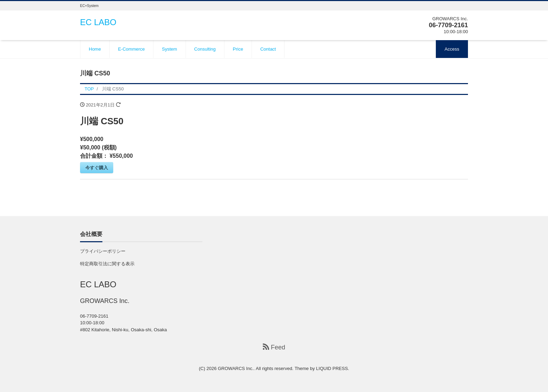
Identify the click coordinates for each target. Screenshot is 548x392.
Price (238, 49)
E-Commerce (132, 49)
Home (95, 49)
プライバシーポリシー (103, 251)
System (169, 49)
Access (452, 49)
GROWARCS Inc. (236, 368)
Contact (268, 49)
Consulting (205, 49)
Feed (274, 347)
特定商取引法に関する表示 (107, 264)
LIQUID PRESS (332, 368)
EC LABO (98, 22)
